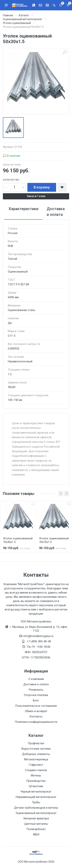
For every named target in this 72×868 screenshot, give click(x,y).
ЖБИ (36, 834)
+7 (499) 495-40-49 (39, 641)
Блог (36, 700)
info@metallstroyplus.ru (38, 636)
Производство (36, 781)
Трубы (36, 802)
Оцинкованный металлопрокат (36, 813)
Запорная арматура (36, 818)
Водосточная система (36, 749)
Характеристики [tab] (23, 209)
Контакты (36, 717)
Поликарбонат (36, 829)
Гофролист (36, 765)
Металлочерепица (36, 759)
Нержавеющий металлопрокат (36, 797)
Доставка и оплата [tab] (56, 212)
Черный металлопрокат (36, 792)
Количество (11, 180)
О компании (36, 679)
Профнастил (36, 743)
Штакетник (36, 786)
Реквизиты (36, 690)
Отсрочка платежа (36, 695)
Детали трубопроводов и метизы (36, 808)
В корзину (42, 187)
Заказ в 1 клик (36, 196)
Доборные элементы (36, 754)
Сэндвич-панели (36, 770)
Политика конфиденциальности (36, 722)
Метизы (36, 775)
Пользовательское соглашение (36, 706)
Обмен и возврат (36, 711)
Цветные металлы (36, 824)
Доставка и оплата (36, 684)
